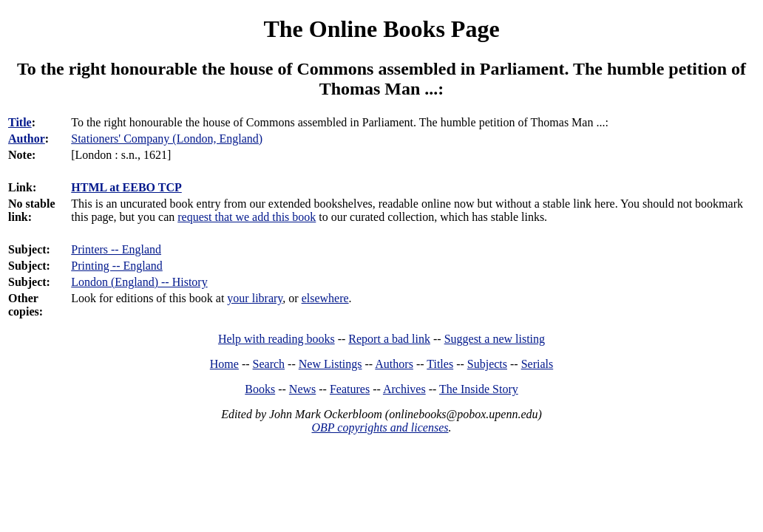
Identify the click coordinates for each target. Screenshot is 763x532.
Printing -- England (117, 266)
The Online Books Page (381, 29)
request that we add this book (247, 217)
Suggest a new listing (495, 339)
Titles (440, 364)
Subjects (487, 364)
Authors (394, 364)
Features (350, 389)
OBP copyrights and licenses (380, 427)
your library (255, 298)
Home (224, 364)
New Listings (330, 364)
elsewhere (325, 298)
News (302, 389)
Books (260, 389)
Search (269, 364)
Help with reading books (277, 339)
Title (20, 122)
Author (27, 139)
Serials (538, 364)
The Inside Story (479, 389)
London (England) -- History (139, 282)
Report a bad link (389, 339)
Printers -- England (116, 249)
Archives (404, 389)
